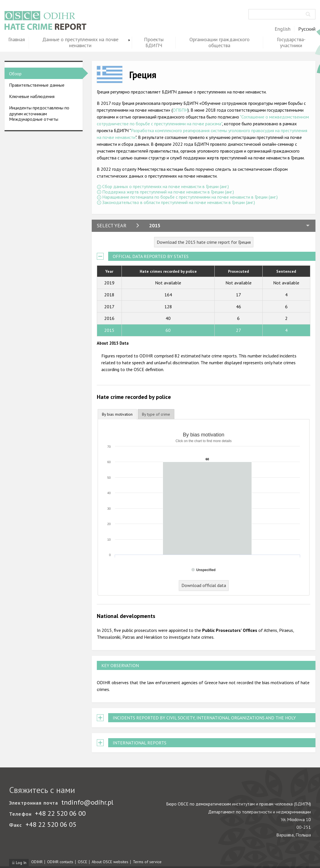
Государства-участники (291, 43)
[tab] (117, 414)
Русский (307, 29)
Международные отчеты (34, 119)
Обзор (15, 74)
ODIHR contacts (60, 862)
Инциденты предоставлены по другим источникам (39, 111)
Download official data (204, 585)
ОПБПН (180, 110)
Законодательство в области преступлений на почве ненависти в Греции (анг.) (179, 202)
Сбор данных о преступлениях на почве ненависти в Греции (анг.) (166, 186)
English (283, 29)
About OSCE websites (110, 862)
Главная (17, 40)
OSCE (82, 862)
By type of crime (156, 414)
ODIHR (37, 862)
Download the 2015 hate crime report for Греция (204, 242)
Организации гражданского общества (219, 43)
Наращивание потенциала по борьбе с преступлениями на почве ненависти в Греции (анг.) (190, 197)
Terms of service (147, 862)
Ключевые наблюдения (32, 96)
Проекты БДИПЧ (154, 43)
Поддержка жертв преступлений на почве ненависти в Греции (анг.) (168, 192)
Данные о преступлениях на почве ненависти (80, 43)
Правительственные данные (37, 85)
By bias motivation (117, 414)
